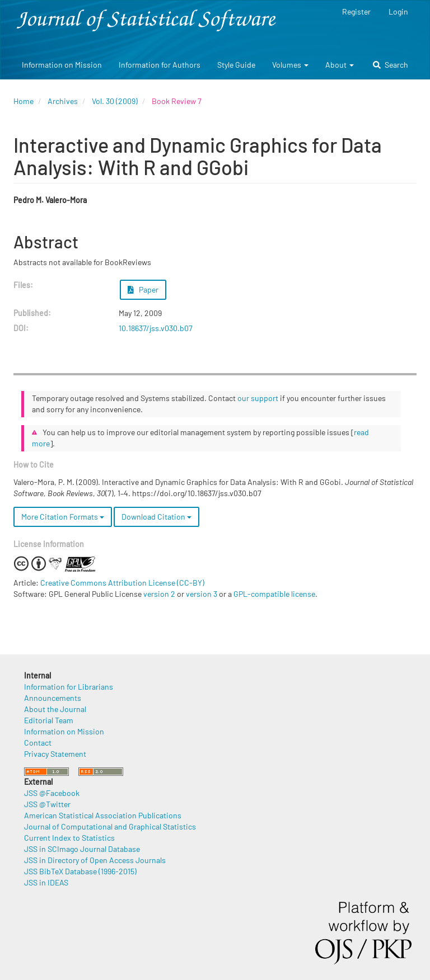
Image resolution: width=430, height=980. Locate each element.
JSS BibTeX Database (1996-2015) (80, 871)
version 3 (202, 594)
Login (398, 11)
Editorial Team (49, 720)
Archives (63, 101)
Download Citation (156, 517)
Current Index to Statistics (69, 838)
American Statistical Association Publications (103, 815)
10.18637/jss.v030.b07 (156, 328)
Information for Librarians (69, 687)
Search (391, 65)
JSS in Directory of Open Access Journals (95, 860)
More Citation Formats (63, 517)
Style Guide (236, 65)
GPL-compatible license (274, 594)
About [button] (340, 65)
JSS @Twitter (47, 804)
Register (356, 11)
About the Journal (55, 709)
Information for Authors (160, 65)
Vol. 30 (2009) (115, 101)
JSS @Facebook (52, 793)
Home (24, 101)
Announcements (53, 698)
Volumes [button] (290, 65)
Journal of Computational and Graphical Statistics (110, 826)
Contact (38, 743)
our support (258, 398)
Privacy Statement (55, 754)
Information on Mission (62, 65)
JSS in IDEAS (46, 882)
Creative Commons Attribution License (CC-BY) (122, 583)
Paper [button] (143, 289)
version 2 (159, 594)
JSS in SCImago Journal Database (82, 849)
